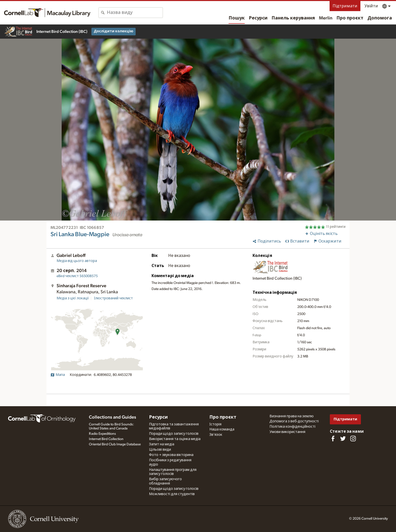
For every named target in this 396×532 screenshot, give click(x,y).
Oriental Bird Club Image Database (115, 444)
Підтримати (345, 6)
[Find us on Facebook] (333, 439)
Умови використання (287, 432)
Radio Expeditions (102, 434)
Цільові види (160, 450)
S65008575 (77, 276)
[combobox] (135, 13)
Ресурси (258, 18)
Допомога (380, 18)
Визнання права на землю (292, 416)
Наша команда (222, 429)
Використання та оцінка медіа (175, 439)
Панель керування (293, 18)
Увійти (371, 6)
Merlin (326, 18)
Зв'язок (216, 435)
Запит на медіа (162, 444)
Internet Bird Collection (106, 439)
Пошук (237, 18)
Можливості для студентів (172, 494)
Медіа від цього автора (77, 261)
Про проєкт (350, 18)
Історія (215, 424)
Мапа (58, 375)
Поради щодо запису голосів (174, 434)
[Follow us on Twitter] (343, 439)
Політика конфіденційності (292, 427)
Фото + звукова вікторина (171, 455)
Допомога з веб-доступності (294, 421)
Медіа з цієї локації (73, 298)
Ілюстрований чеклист (113, 298)
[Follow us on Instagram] (353, 439)
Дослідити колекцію (114, 31)
